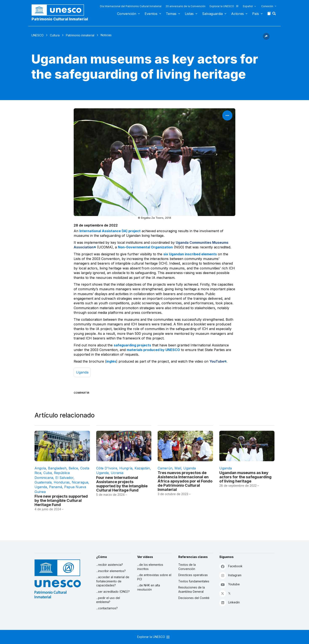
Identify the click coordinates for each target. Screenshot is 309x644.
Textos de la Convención (187, 567)
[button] (274, 15)
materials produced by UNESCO (153, 350)
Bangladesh (57, 468)
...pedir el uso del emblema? (108, 600)
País (256, 14)
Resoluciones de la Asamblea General (192, 589)
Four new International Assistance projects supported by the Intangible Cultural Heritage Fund (122, 484)
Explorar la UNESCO (224, 6)
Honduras (62, 482)
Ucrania (117, 473)
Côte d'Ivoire (107, 468)
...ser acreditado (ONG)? (113, 592)
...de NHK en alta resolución (149, 587)
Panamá (56, 487)
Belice (73, 468)
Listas (189, 14)
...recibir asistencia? (110, 565)
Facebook (231, 566)
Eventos (151, 14)
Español (248, 6)
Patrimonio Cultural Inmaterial (60, 19)
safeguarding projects (132, 345)
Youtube (230, 584)
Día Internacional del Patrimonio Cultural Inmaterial (131, 6)
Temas (171, 14)
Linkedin (230, 602)
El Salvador (64, 478)
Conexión (267, 6)
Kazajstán (142, 468)
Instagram (230, 575)
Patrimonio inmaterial (80, 35)
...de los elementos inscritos (150, 567)
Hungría (126, 468)
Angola (40, 468)
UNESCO (37, 35)
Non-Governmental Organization (145, 247)
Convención (127, 14)
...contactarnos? (107, 608)
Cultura (55, 35)
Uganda (82, 372)
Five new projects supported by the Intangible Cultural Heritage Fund (61, 500)
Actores (237, 14)
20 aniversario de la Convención (186, 6)
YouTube (217, 361)
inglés (111, 361)
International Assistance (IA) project (110, 231)
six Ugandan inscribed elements (190, 254)
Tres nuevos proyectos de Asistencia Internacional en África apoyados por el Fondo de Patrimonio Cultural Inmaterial (185, 481)
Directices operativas (193, 575)
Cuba (48, 473)
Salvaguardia (212, 14)
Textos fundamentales (194, 581)
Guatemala (43, 482)
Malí (178, 468)
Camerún (165, 468)
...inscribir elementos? (111, 571)
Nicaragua (80, 482)
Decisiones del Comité (194, 598)
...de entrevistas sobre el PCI (154, 577)
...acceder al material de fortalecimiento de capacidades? (113, 581)
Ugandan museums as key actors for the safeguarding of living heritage (245, 477)
